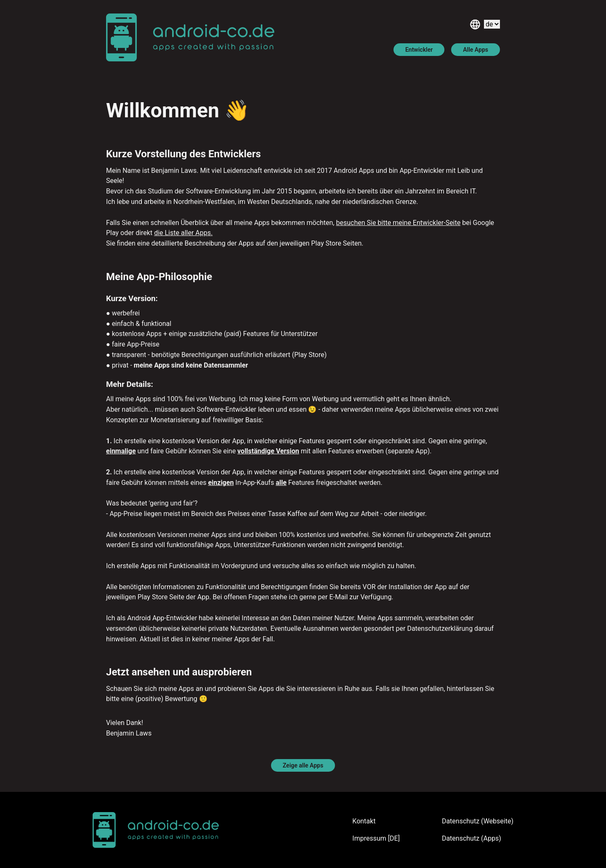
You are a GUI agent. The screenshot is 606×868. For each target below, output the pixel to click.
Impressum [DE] (376, 838)
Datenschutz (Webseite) (478, 821)
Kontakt (364, 821)
